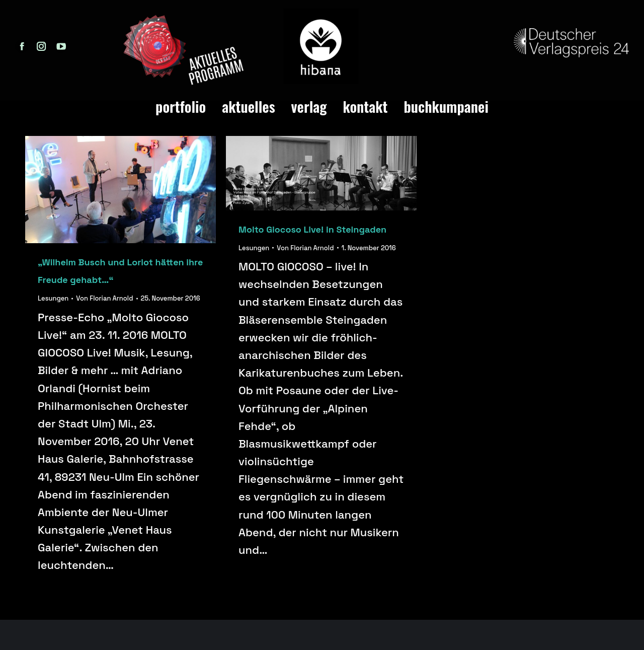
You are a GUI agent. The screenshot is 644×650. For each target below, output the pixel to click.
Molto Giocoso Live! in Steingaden (312, 229)
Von (104, 298)
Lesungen (53, 298)
